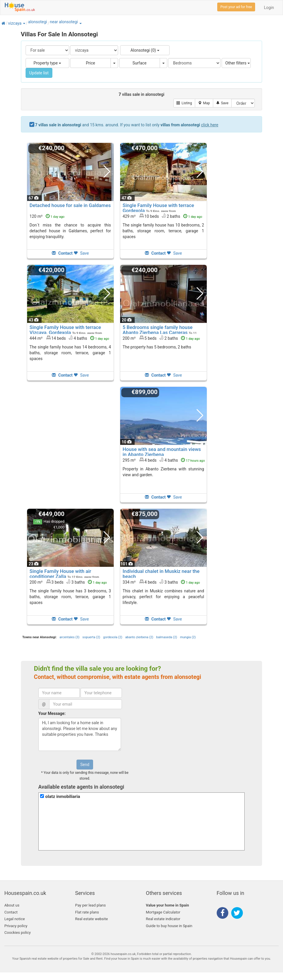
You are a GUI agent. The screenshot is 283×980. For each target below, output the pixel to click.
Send (85, 765)
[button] (24, 23)
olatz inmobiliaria (63, 796)
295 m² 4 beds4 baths (164, 460)
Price (90, 63)
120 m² (47, 216)
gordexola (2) (113, 637)
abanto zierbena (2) (139, 637)
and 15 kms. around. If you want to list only (127, 125)
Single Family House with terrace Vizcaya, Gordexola (65, 330)
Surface (139, 63)
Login (269, 8)
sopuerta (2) (91, 637)
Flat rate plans (87, 912)
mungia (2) (188, 637)
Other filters (238, 63)
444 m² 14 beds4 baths (70, 338)
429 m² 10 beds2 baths (163, 216)
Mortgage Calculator (163, 912)
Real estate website (91, 919)
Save (81, 253)
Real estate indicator (163, 919)
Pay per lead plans (90, 905)
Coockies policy (18, 933)
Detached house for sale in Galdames (70, 205)
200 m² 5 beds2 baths (161, 338)
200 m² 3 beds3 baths (68, 582)
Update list (39, 73)
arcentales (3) (70, 637)
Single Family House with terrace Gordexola (159, 208)
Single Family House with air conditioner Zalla (60, 574)
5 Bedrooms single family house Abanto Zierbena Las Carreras (158, 330)
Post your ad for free (236, 7)
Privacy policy (16, 926)
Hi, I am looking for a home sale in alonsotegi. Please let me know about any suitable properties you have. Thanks (80, 734)
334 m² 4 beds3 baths (161, 582)
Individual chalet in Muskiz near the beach (161, 574)
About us (12, 905)
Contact (11, 912)
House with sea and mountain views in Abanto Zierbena (162, 452)
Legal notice (15, 919)
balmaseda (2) (167, 637)
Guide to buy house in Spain (169, 926)
